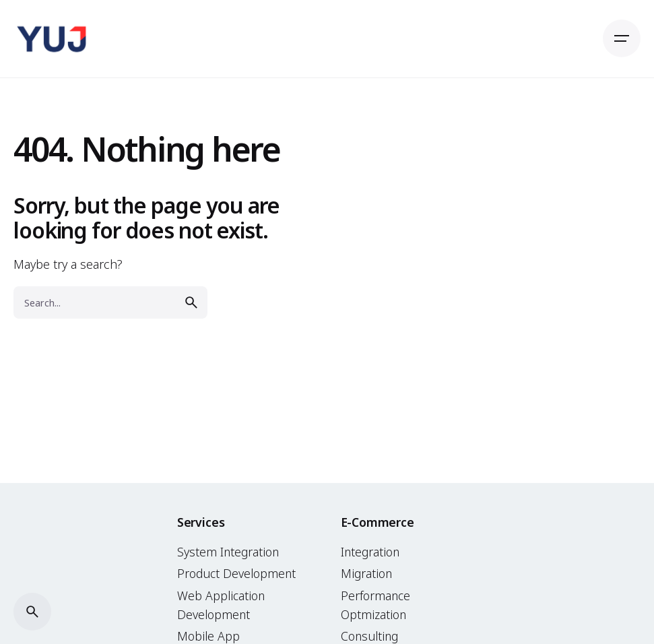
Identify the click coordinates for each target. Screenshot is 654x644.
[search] (191, 302)
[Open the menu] (622, 38)
